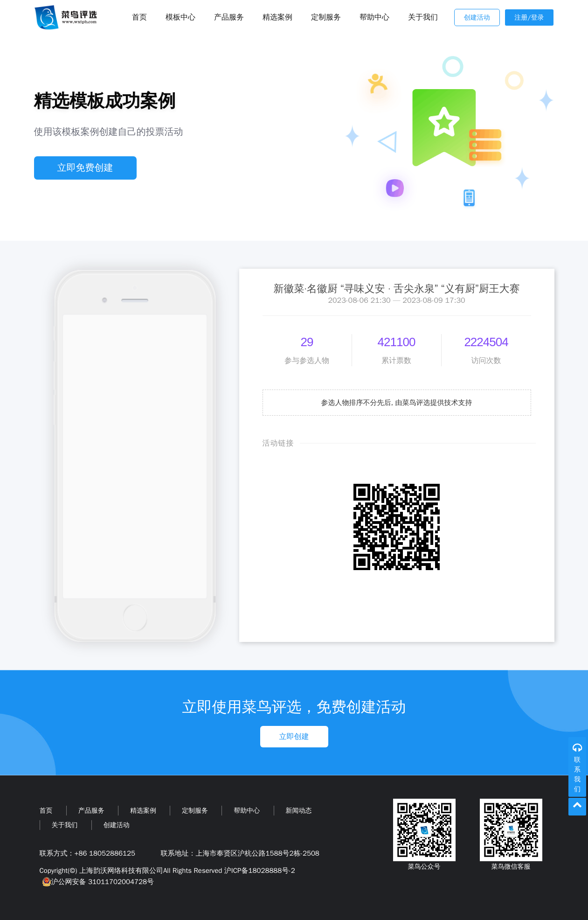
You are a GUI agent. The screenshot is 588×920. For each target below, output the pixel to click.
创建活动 (477, 17)
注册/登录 (529, 17)
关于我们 (423, 17)
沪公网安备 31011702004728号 (97, 882)
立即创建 (294, 737)
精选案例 (277, 17)
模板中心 (180, 17)
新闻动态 (299, 811)
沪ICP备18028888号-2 (260, 871)
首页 (46, 811)
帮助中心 (374, 17)
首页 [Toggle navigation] (139, 17)
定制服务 (326, 17)
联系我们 (577, 774)
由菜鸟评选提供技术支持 (434, 403)
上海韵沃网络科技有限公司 (121, 871)
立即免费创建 (85, 168)
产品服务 (229, 17)
